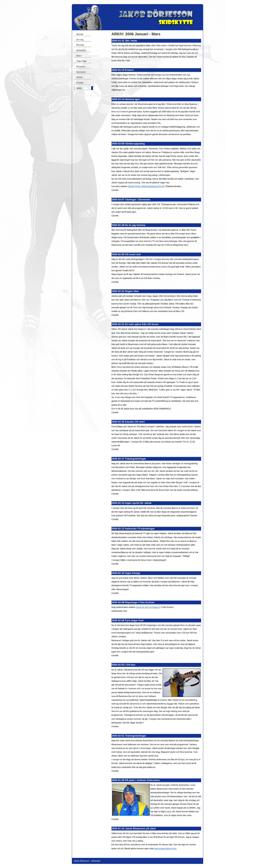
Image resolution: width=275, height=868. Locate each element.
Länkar (79, 77)
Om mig (80, 40)
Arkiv (79, 88)
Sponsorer (81, 72)
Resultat (80, 45)
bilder (169, 811)
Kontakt (80, 83)
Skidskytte (81, 50)
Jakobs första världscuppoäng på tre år (146, 186)
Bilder (79, 56)
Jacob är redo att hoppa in (148, 607)
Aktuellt (80, 34)
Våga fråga (81, 61)
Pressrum (81, 66)
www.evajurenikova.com (165, 848)
